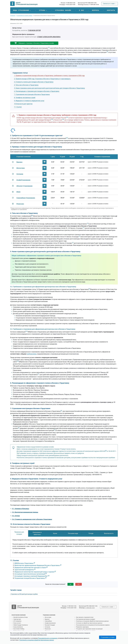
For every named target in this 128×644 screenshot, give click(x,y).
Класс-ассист (17, 623)
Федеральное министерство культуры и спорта (30, 568)
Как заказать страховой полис (85, 617)
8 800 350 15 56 (92, 3)
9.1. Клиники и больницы (20, 509)
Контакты (111, 10)
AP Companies (17, 621)
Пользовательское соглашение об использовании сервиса (93, 625)
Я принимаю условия (108, 637)
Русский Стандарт (50, 625)
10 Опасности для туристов (23, 104)
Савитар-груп (17, 619)
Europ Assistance (18, 627)
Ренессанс (48, 629)
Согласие (47, 627)
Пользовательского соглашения (48, 638)
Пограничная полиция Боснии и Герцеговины (30, 578)
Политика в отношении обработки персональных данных (92, 621)
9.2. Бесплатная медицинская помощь (24, 512)
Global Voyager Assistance (21, 625)
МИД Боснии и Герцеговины (24, 563)
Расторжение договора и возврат (86, 619)
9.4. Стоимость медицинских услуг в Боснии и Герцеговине (31, 519)
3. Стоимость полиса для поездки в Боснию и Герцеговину (34, 82)
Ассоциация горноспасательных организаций (30, 574)
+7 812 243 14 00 (70, 5)
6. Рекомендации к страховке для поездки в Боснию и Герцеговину (37, 91)
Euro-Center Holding (19, 629)
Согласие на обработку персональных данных (89, 623)
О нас (82, 10)
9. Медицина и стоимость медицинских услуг (29, 101)
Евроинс (47, 619)
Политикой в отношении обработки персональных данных (37, 640)
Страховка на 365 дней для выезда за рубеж (24, 594)
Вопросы (95, 10)
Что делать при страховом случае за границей (89, 629)
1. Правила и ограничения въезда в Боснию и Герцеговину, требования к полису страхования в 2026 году (49, 76)
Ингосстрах (48, 617)
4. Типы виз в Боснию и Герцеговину (26, 85)
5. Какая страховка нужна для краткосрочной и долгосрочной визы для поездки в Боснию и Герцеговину (49, 88)
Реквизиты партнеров (82, 627)
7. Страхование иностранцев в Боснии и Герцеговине (32, 94)
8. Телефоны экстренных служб (25, 98)
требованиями (32, 354)
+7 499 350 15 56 (70, 3)
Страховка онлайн (63, 10)
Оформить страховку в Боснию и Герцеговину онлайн (34, 43)
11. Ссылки (18, 107)
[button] (22, 10)
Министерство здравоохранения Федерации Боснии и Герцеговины (37, 565)
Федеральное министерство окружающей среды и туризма (34, 572)
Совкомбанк (48, 621)
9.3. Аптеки (15, 516)
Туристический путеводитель (24, 570)
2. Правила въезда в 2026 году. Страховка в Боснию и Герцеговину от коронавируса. (42, 79)
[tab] (19, 533)
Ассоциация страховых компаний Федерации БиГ (31, 576)
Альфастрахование (50, 623)
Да (70, 584)
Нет (79, 584)
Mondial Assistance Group (20, 617)
